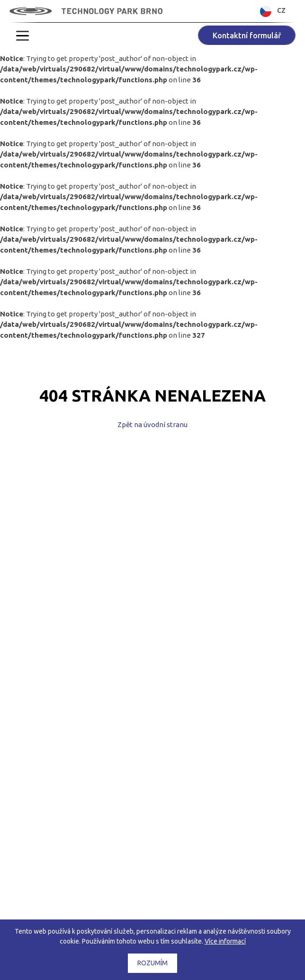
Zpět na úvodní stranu (152, 424)
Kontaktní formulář (247, 35)
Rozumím (152, 963)
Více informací (225, 941)
